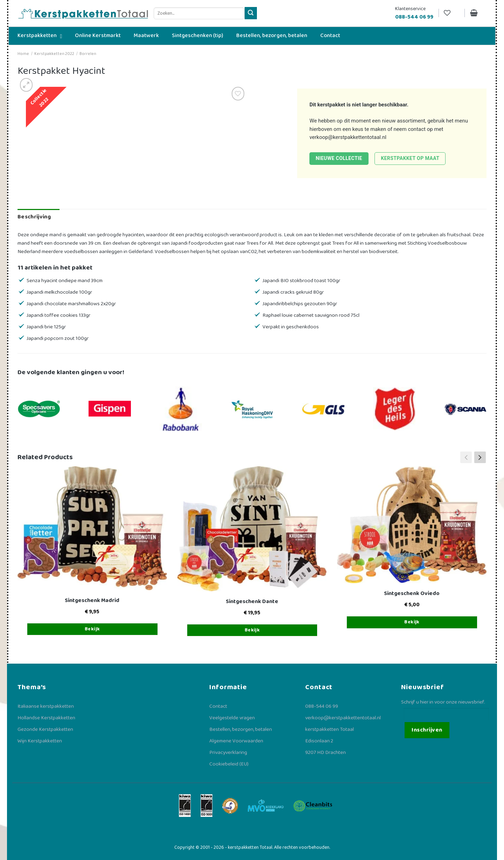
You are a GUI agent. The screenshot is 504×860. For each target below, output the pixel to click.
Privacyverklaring (228, 753)
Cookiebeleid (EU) (229, 764)
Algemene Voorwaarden (236, 741)
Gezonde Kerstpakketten (45, 729)
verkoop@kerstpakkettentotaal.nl (348, 137)
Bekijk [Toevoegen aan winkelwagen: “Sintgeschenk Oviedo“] (412, 622)
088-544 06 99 (322, 706)
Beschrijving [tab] (34, 217)
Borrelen (88, 54)
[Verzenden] (251, 13)
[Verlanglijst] (451, 13)
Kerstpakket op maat (410, 158)
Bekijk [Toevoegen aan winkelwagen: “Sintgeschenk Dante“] (252, 630)
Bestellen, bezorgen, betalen (241, 729)
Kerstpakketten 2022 (54, 54)
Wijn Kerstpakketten (40, 741)
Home (23, 54)
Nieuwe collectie (339, 158)
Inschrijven (427, 730)
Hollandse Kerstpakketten (46, 718)
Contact (218, 706)
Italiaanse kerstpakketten (46, 706)
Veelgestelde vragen (232, 718)
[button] (480, 457)
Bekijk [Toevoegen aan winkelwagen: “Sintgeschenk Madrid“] (92, 629)
